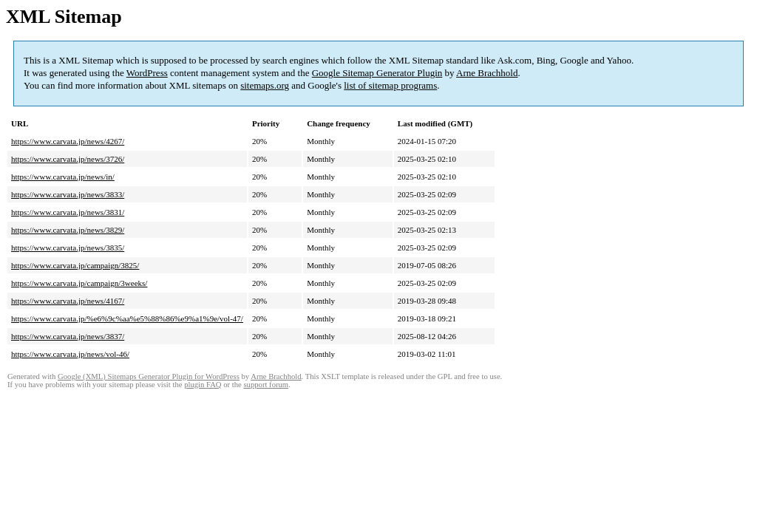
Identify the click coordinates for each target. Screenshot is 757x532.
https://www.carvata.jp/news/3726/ (68, 159)
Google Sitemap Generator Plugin (377, 73)
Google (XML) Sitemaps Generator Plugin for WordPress (149, 376)
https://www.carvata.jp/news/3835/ (68, 248)
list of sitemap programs (390, 85)
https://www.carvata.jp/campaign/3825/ (75, 265)
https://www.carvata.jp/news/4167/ (68, 301)
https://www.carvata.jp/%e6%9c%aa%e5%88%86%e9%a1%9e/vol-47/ (127, 318)
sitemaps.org (265, 85)
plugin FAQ (203, 385)
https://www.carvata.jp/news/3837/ (68, 336)
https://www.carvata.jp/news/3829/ (68, 230)
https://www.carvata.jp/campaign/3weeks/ (79, 283)
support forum (266, 385)
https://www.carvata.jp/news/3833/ (68, 194)
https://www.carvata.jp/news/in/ (63, 177)
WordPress (147, 73)
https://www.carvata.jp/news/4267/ (68, 141)
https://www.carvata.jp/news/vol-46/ (70, 354)
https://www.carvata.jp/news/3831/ (68, 212)
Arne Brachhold (487, 73)
